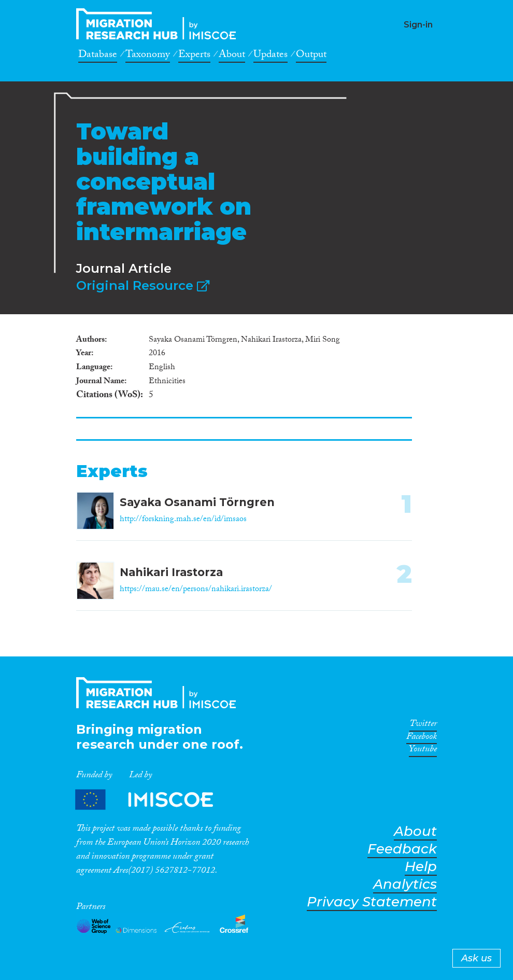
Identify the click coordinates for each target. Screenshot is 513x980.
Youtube (423, 751)
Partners (153, 800)
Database (98, 56)
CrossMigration (159, 24)
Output (311, 56)
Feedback (402, 849)
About (232, 56)
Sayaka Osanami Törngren (197, 502)
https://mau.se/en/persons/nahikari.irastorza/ (196, 590)
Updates (270, 56)
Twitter (423, 725)
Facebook (422, 738)
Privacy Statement (372, 902)
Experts (194, 56)
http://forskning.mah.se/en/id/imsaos (183, 520)
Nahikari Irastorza (171, 572)
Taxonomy (148, 56)
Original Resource (143, 285)
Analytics (405, 884)
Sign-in (418, 25)
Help (421, 867)
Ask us (476, 958)
